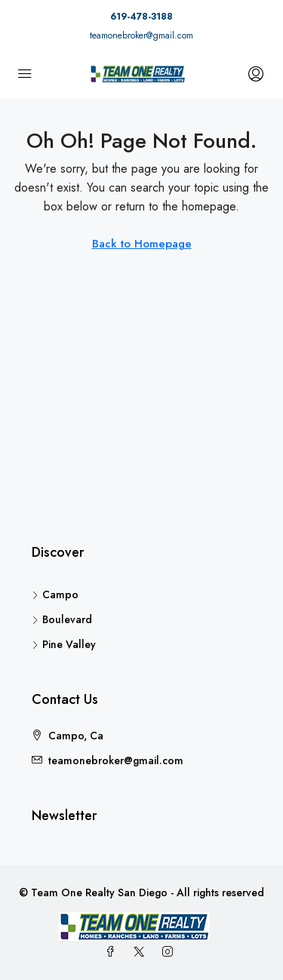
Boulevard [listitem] (62, 619)
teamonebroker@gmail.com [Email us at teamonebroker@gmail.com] (116, 760)
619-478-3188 (141, 17)
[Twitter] (142, 952)
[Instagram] (171, 952)
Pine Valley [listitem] (64, 644)
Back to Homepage (142, 244)
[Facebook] (113, 952)
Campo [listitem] (55, 594)
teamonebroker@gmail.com (141, 35)
